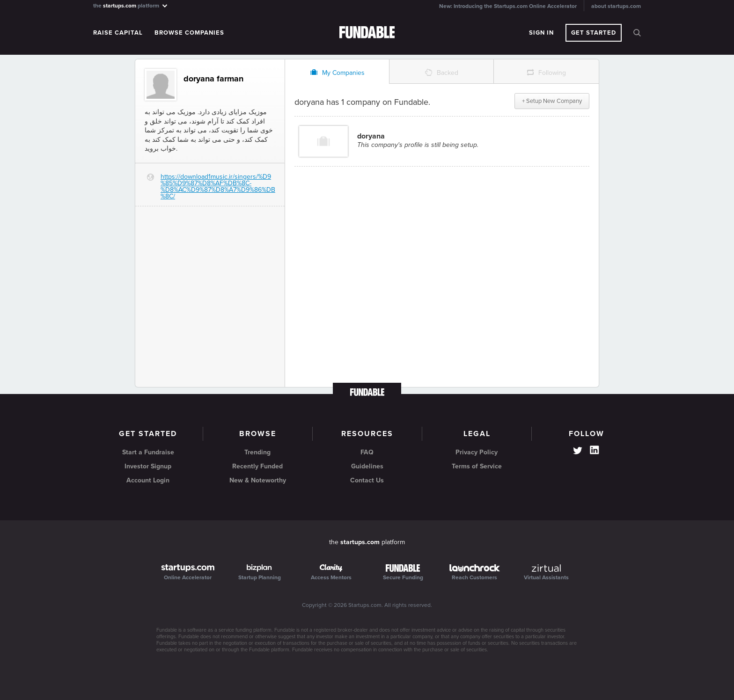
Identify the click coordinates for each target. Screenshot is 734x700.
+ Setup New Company (552, 101)
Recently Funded (257, 466)
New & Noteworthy (258, 480)
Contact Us (367, 480)
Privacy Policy (477, 452)
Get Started (594, 33)
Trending (257, 452)
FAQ (367, 452)
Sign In (541, 33)
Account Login (148, 480)
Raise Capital (118, 33)
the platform (131, 5)
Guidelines (367, 466)
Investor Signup (148, 466)
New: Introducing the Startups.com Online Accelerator (508, 6)
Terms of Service (477, 466)
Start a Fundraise (148, 452)
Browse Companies (189, 33)
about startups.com (616, 6)
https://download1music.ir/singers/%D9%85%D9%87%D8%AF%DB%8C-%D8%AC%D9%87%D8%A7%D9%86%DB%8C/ (218, 186)
